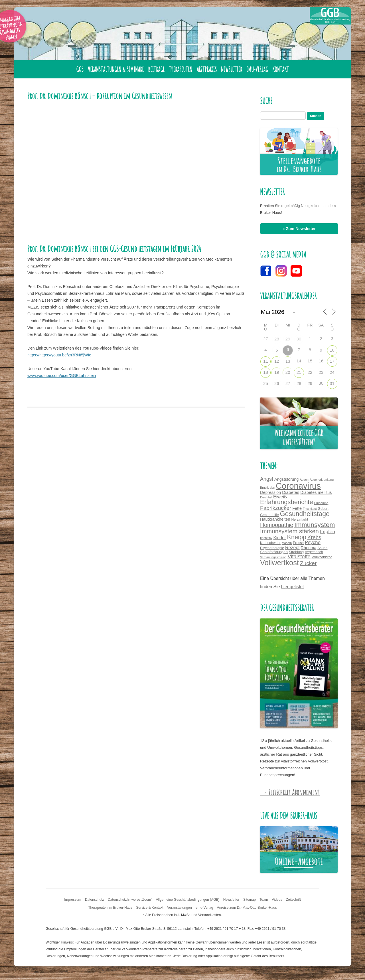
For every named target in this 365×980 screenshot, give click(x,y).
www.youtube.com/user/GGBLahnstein (62, 376)
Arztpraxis (207, 69)
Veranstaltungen (180, 908)
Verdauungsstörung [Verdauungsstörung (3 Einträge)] (273, 557)
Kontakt (281, 69)
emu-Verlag (257, 69)
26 (277, 383)
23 (321, 372)
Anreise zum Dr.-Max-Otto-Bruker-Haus (247, 908)
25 (266, 383)
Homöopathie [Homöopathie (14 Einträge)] (277, 525)
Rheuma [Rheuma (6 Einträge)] (309, 548)
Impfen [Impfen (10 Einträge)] (328, 531)
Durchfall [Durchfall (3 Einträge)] (266, 497)
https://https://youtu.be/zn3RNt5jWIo (59, 355)
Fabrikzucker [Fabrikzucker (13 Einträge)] (276, 508)
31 (332, 383)
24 (332, 372)
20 (288, 372)
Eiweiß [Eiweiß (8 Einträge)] (280, 497)
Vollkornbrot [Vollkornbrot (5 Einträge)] (322, 557)
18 (266, 372)
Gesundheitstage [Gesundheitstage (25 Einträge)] (305, 514)
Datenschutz (95, 900)
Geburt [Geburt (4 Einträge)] (323, 509)
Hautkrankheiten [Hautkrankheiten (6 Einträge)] (275, 519)
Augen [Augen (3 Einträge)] (304, 480)
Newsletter (232, 69)
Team (264, 900)
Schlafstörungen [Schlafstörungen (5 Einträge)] (274, 552)
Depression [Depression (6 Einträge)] (270, 492)
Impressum (73, 900)
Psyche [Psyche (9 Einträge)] (313, 542)
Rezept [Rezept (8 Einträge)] (292, 547)
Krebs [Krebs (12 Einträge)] (314, 537)
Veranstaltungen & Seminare (116, 69)
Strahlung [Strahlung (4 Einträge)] (296, 552)
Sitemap (250, 900)
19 (277, 372)
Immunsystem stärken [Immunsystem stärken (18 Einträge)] (289, 531)
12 (277, 361)
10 (332, 350)
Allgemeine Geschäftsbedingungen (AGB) (188, 900)
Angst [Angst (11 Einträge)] (267, 479)
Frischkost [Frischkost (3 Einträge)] (310, 509)
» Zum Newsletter (299, 229)
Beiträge (156, 69)
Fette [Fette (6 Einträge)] (297, 508)
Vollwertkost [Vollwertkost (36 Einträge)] (279, 563)
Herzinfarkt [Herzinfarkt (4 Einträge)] (300, 520)
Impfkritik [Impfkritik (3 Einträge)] (266, 538)
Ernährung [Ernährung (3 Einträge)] (321, 503)
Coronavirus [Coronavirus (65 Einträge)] (298, 486)
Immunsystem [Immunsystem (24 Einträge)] (315, 525)
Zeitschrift (293, 900)
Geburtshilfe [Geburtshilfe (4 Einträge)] (269, 515)
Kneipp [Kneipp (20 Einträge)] (297, 537)
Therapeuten (181, 69)
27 (288, 383)
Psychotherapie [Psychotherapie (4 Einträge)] (272, 548)
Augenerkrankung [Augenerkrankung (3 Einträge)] (322, 480)
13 (288, 361)
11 (266, 361)
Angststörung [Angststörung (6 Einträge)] (286, 479)
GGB (80, 69)
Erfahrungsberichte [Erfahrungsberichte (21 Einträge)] (287, 502)
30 (299, 339)
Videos (277, 900)
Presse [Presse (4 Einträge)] (298, 543)
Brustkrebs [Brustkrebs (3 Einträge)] (267, 488)
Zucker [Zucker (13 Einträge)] (308, 563)
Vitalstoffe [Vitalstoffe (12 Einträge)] (299, 556)
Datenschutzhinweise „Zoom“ (130, 900)
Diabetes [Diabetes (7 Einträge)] (291, 492)
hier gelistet (293, 587)
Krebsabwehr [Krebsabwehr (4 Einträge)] (270, 543)
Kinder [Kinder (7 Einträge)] (280, 538)
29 (288, 339)
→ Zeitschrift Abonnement (290, 792)
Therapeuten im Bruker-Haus (110, 908)
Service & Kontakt (150, 908)
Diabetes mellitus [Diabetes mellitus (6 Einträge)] (316, 492)
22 (310, 372)
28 (277, 339)
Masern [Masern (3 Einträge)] (287, 543)
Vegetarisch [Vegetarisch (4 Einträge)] (314, 552)
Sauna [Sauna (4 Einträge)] (322, 548)
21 (299, 372)
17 (332, 361)
